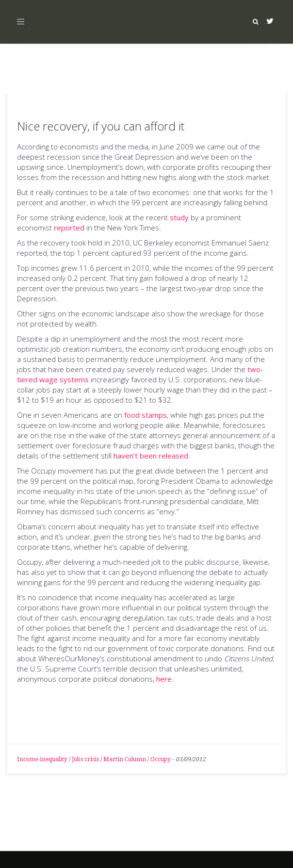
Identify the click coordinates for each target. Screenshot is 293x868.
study (179, 217)
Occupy (161, 759)
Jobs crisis (85, 759)
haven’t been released (151, 456)
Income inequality (42, 759)
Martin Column (125, 759)
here (164, 679)
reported (69, 228)
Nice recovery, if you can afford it (101, 126)
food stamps (146, 415)
